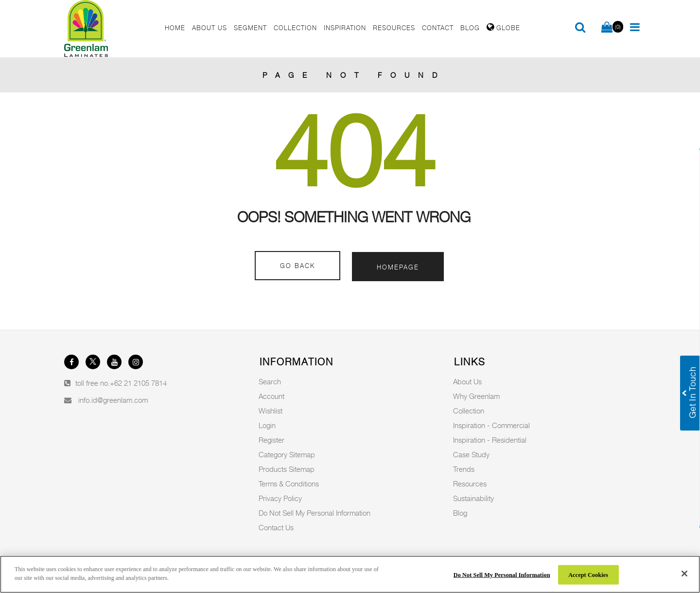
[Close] (684, 574)
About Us (467, 381)
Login (267, 425)
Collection (469, 411)
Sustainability (473, 498)
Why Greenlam (476, 396)
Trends (464, 469)
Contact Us (276, 527)
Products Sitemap (287, 469)
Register (271, 440)
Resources (470, 484)
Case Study (471, 454)
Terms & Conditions (289, 484)
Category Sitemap (287, 454)
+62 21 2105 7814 (138, 383)
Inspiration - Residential (490, 440)
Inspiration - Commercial (491, 425)
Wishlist (271, 411)
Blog (460, 513)
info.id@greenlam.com (113, 400)
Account (271, 396)
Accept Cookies (588, 575)
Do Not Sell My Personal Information (315, 513)
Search (270, 381)
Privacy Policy (280, 498)
